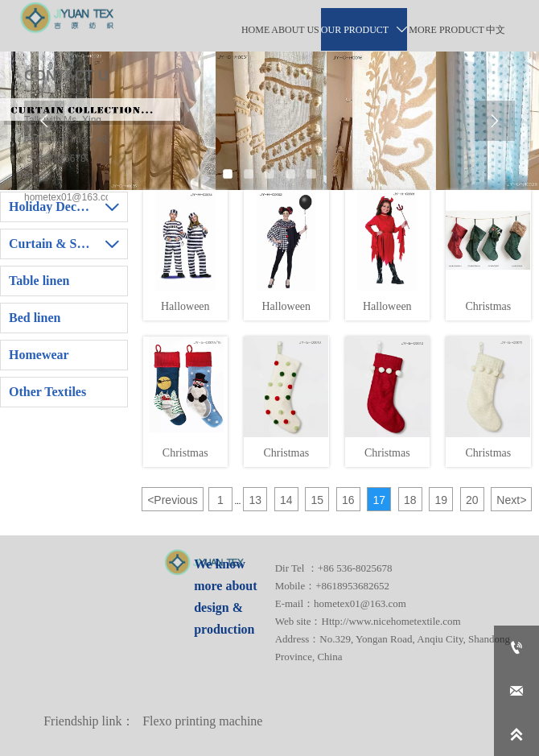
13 (256, 500)
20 (472, 500)
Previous (173, 500)
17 (380, 500)
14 (286, 500)
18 (410, 500)
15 (318, 500)
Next (511, 500)
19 (442, 500)
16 (348, 500)
